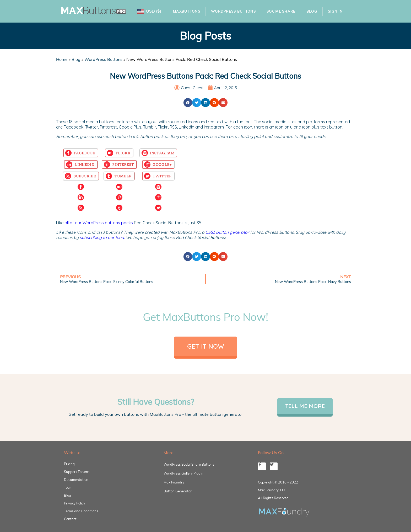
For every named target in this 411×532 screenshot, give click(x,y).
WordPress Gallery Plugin (183, 473)
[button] (188, 103)
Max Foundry (174, 482)
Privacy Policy (75, 503)
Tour (67, 487)
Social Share (281, 11)
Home (62, 59)
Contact (70, 519)
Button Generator (178, 491)
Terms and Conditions (81, 511)
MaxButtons (187, 11)
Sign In (335, 11)
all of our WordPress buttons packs (99, 223)
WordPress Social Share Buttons (189, 464)
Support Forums (77, 472)
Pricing (69, 464)
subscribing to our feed (102, 237)
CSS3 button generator (227, 232)
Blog (312, 11)
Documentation (76, 480)
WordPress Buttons (233, 11)
